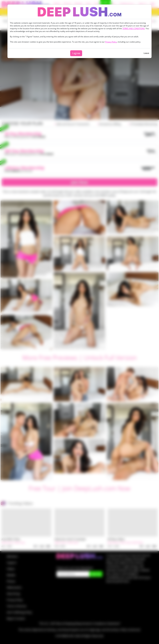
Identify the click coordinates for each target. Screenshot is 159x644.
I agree (76, 53)
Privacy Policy (111, 42)
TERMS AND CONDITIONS (134, 28)
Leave (146, 53)
